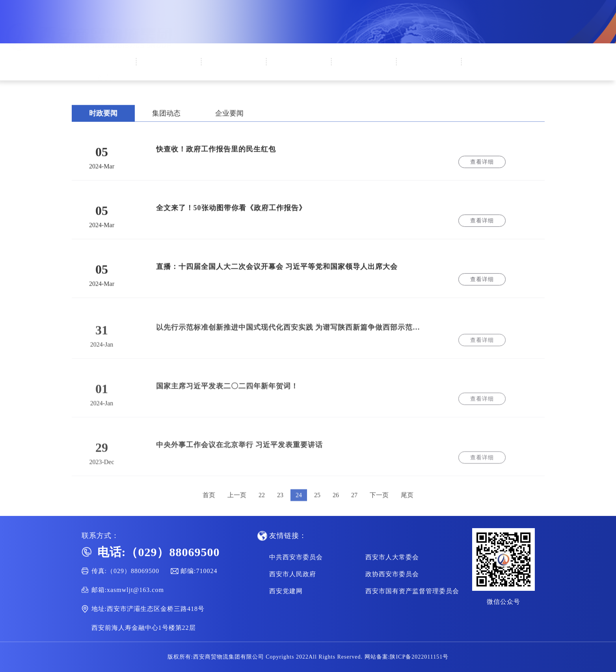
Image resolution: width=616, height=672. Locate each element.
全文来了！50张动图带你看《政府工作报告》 (231, 211)
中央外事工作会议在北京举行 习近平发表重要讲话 (240, 455)
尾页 (407, 505)
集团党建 (300, 69)
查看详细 (482, 165)
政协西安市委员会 (392, 574)
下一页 (379, 505)
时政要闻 (103, 117)
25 (317, 505)
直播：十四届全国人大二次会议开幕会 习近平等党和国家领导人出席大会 (277, 270)
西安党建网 (286, 591)
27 (354, 505)
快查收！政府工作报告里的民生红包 (216, 153)
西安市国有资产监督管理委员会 (412, 591)
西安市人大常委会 (392, 557)
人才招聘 (495, 75)
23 (280, 505)
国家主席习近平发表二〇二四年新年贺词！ (227, 396)
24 (299, 505)
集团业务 (365, 71)
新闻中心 (234, 68)
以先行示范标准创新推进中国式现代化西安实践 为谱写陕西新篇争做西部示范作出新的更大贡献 (291, 337)
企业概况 (169, 66)
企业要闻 (229, 117)
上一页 (237, 505)
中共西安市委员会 (296, 557)
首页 (104, 65)
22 (262, 505)
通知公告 (430, 73)
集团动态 (166, 117)
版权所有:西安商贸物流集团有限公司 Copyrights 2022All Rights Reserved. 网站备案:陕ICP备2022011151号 (308, 657)
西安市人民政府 (293, 574)
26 (336, 505)
